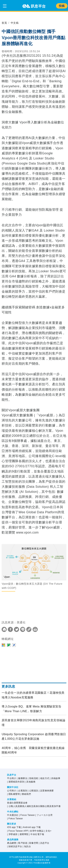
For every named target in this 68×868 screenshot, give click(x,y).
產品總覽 (12, 843)
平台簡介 (12, 778)
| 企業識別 (22, 791)
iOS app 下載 (14, 827)
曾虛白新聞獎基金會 (17, 803)
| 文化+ (48, 831)
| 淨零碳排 (12, 834)
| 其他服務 (30, 782)
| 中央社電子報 (37, 834)
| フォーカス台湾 (44, 815)
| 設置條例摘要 (46, 791)
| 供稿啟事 (55, 778)
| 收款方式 (44, 778)
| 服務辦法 (22, 778)
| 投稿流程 (33, 778)
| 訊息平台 (44, 843)
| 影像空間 (33, 843)
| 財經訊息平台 (15, 846)
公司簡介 (12, 791)
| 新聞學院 (23, 834)
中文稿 (15, 23)
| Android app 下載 (31, 827)
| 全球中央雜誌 (36, 831)
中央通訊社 (13, 815)
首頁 (4, 23)
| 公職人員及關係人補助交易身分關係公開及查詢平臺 (34, 806)
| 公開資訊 (33, 791)
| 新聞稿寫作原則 (16, 782)
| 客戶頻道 (22, 843)
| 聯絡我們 (26, 794)
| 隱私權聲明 (13, 794)
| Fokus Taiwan (15, 819)
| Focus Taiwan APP (17, 831)
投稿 (62, 6)
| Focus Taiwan (27, 815)
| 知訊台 (27, 846)
